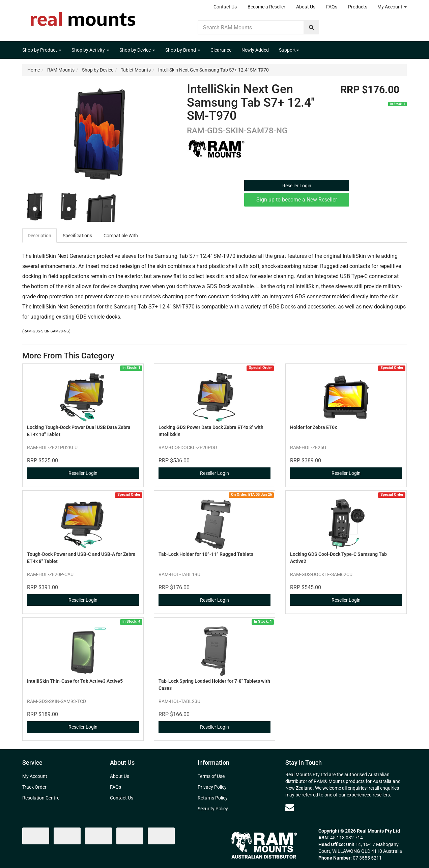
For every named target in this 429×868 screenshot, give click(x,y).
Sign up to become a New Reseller (297, 200)
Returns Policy (213, 798)
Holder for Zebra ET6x (313, 427)
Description (39, 236)
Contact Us (225, 7)
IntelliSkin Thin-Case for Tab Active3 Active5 (75, 681)
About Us (306, 7)
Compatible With (121, 236)
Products (358, 7)
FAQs (332, 7)
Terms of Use (211, 776)
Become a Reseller (266, 7)
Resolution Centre (41, 798)
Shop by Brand (183, 50)
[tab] (40, 236)
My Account (392, 7)
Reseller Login (297, 186)
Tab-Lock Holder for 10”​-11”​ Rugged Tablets (206, 554)
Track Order (34, 787)
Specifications (77, 236)
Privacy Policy (212, 787)
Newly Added (255, 50)
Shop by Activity (90, 50)
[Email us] (290, 808)
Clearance (221, 50)
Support (289, 50)
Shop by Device (137, 50)
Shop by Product (42, 50)
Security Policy (213, 809)
